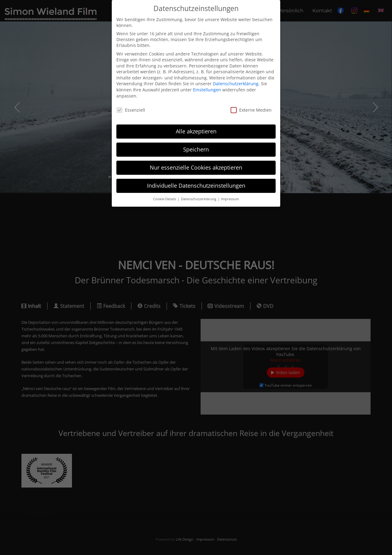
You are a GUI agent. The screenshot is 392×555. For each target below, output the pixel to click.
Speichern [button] (196, 149)
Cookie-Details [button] (165, 199)
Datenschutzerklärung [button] (199, 199)
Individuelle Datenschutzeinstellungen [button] (196, 186)
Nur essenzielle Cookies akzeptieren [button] (196, 167)
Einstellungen (207, 90)
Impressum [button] (230, 199)
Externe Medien (251, 110)
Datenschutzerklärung (236, 84)
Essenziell (131, 110)
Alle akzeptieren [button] (196, 131)
